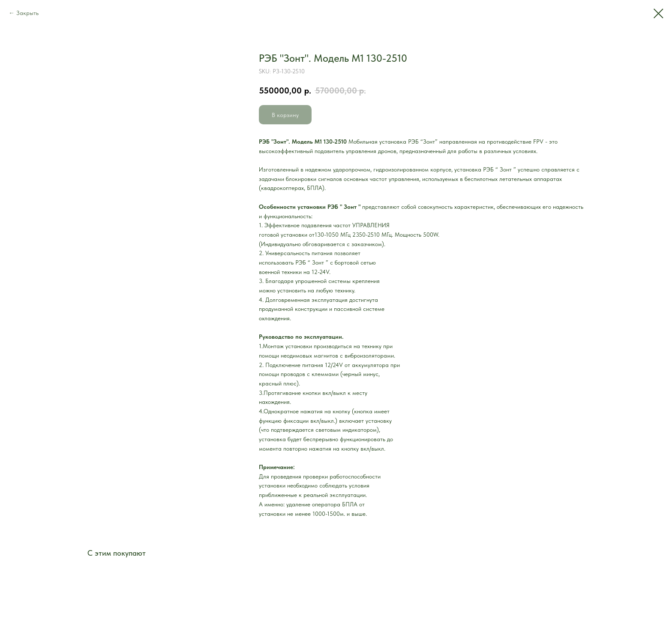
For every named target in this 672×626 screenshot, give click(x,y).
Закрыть (27, 13)
